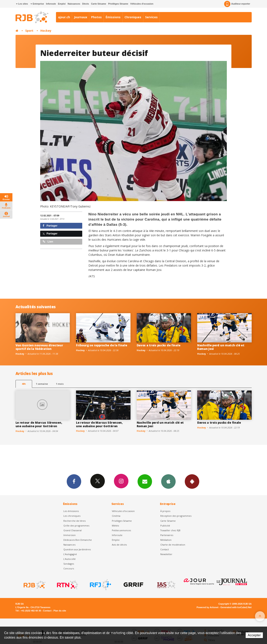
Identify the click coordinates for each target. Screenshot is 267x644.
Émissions (113, 17)
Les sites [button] (22, 4)
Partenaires (167, 535)
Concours (69, 568)
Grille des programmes (76, 526)
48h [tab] (24, 384)
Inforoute (51, 4)
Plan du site (60, 611)
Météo (115, 526)
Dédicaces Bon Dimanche (78, 540)
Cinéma (116, 516)
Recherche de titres (74, 521)
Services (151, 17)
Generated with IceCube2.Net (236, 607)
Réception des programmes (176, 516)
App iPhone (168, 481)
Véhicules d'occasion (142, 4)
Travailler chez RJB (170, 530)
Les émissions (71, 511)
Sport (29, 31)
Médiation (166, 540)
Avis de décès (119, 545)
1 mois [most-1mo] (60, 384)
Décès (86, 4)
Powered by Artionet (207, 607)
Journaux (81, 17)
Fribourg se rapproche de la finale (101, 345)
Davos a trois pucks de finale (159, 345)
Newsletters (145, 481)
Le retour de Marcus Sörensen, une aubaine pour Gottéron (39, 424)
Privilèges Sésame (118, 4)
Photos (96, 17)
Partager (50, 226)
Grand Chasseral (72, 530)
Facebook (74, 481)
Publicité (165, 526)
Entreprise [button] (37, 4)
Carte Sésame (98, 4)
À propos (165, 511)
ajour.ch (64, 17)
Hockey (46, 31)
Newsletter (166, 554)
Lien (48, 242)
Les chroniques (72, 516)
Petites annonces (121, 530)
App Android (192, 481)
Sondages (69, 564)
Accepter (254, 635)
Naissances (74, 4)
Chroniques (133, 17)
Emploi (62, 4)
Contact (165, 549)
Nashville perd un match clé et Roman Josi (221, 347)
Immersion (69, 535)
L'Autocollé (69, 559)
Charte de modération (173, 545)
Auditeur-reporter (237, 4)
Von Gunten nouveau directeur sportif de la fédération (39, 347)
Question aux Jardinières (77, 549)
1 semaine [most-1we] (42, 384)
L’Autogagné (70, 554)
